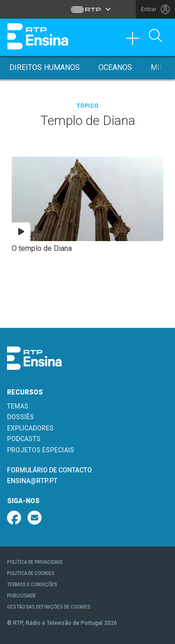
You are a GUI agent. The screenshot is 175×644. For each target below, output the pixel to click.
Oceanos (115, 67)
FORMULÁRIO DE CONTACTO (49, 470)
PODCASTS (24, 439)
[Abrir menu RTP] (87, 9)
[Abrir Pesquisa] (155, 36)
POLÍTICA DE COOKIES (31, 573)
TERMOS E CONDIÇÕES (32, 585)
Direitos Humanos (45, 67)
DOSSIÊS (21, 417)
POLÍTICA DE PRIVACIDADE (35, 562)
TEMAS (18, 406)
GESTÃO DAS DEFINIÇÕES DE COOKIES (49, 607)
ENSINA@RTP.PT (32, 481)
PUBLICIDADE (21, 596)
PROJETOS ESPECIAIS (41, 450)
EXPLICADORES (30, 428)
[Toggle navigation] (136, 41)
